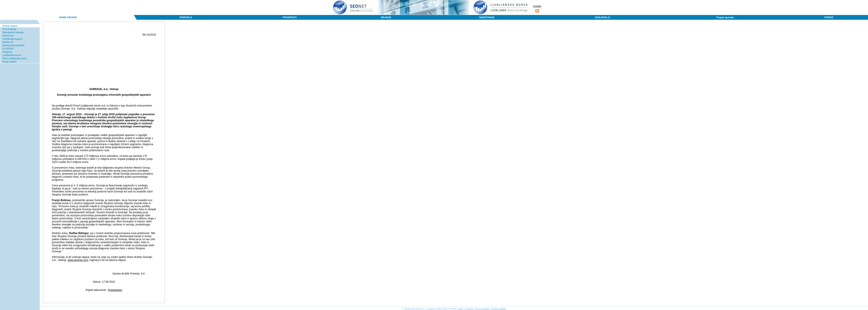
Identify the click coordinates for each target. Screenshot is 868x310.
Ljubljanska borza (12, 55)
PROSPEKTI (290, 17)
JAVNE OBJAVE (68, 17)
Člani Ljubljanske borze (15, 58)
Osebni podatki (499, 309)
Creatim (469, 309)
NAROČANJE (487, 17)
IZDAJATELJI (602, 17)
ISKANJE (386, 17)
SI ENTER (8, 49)
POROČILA (186, 17)
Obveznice (8, 36)
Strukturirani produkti (13, 45)
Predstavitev (115, 290)
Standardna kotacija (13, 32)
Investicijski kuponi (12, 39)
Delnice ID (8, 42)
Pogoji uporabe (725, 17)
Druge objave (9, 62)
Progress (7, 52)
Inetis (460, 309)
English (537, 6)
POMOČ (829, 17)
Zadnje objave (10, 26)
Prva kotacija (9, 29)
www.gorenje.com (78, 260)
